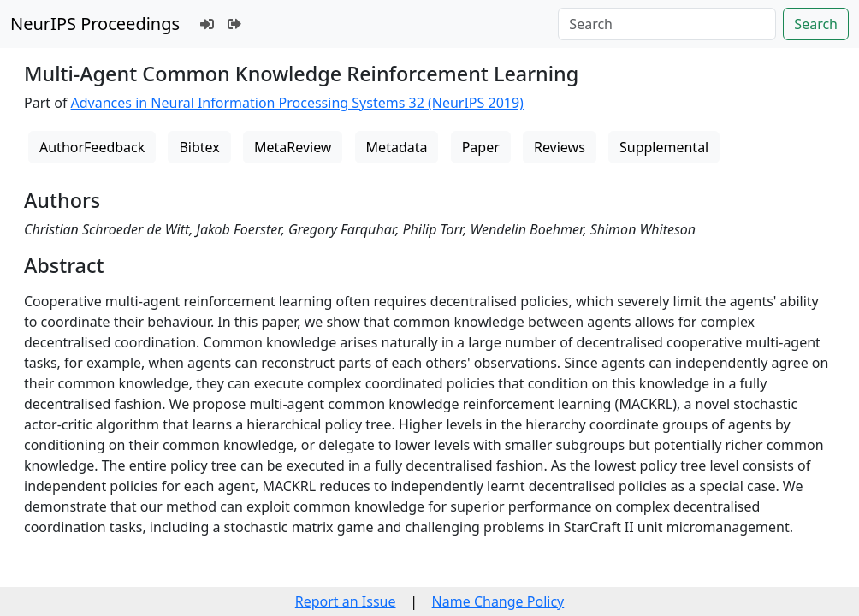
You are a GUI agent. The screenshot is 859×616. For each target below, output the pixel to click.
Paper (481, 147)
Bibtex (199, 147)
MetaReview (293, 147)
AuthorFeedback (92, 147)
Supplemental (664, 147)
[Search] (667, 24)
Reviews (560, 147)
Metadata (397, 147)
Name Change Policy (498, 601)
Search (816, 24)
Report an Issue (346, 601)
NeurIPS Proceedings (95, 24)
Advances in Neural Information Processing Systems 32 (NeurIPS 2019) (297, 103)
